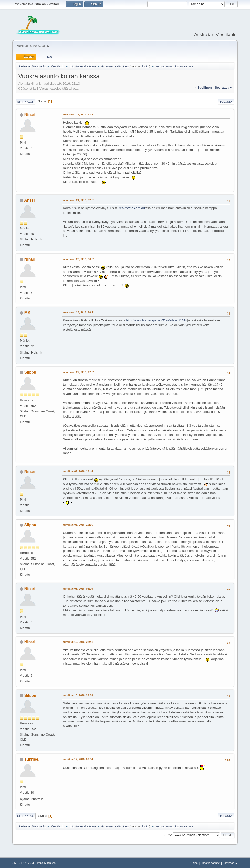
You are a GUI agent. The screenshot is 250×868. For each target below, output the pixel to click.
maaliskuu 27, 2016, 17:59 (78, 372)
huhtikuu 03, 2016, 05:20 (78, 589)
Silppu (30, 372)
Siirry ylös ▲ (230, 863)
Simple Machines (46, 863)
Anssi (30, 200)
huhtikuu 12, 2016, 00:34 (78, 759)
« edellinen (203, 87)
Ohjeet (194, 863)
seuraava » (223, 87)
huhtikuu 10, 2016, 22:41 (78, 642)
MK (27, 313)
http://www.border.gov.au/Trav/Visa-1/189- (156, 320)
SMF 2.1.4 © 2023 (23, 863)
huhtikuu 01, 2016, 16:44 (78, 471)
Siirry (168, 835)
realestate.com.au (132, 208)
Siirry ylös (26, 816)
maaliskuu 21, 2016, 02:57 (78, 200)
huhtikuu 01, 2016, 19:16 (78, 525)
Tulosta (226, 102)
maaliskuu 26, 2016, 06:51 (78, 259)
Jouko (145, 66)
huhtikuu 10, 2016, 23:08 (78, 695)
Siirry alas (25, 102)
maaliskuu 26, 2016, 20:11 (78, 312)
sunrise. (32, 759)
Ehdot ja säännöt (211, 863)
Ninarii (31, 115)
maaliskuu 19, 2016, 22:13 (78, 114)
